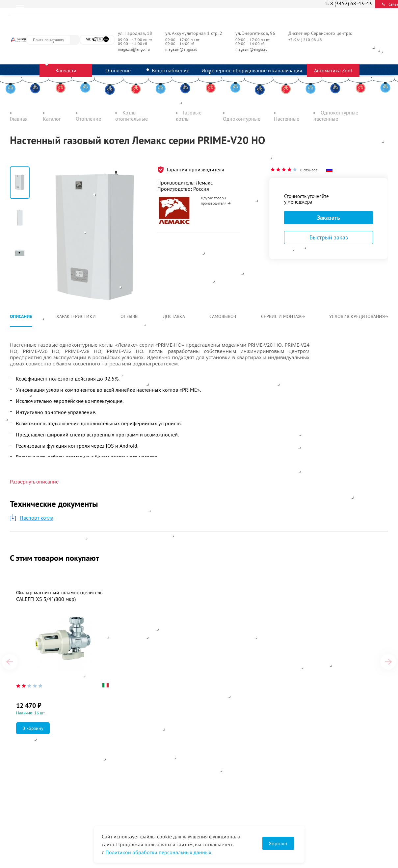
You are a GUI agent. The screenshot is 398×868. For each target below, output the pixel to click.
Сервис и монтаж (283, 316)
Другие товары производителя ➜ (216, 200)
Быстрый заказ (329, 237)
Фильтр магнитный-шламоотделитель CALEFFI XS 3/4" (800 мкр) (59, 596)
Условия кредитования (359, 316)
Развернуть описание (34, 482)
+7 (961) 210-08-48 (306, 40)
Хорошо (278, 843)
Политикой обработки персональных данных (158, 852)
